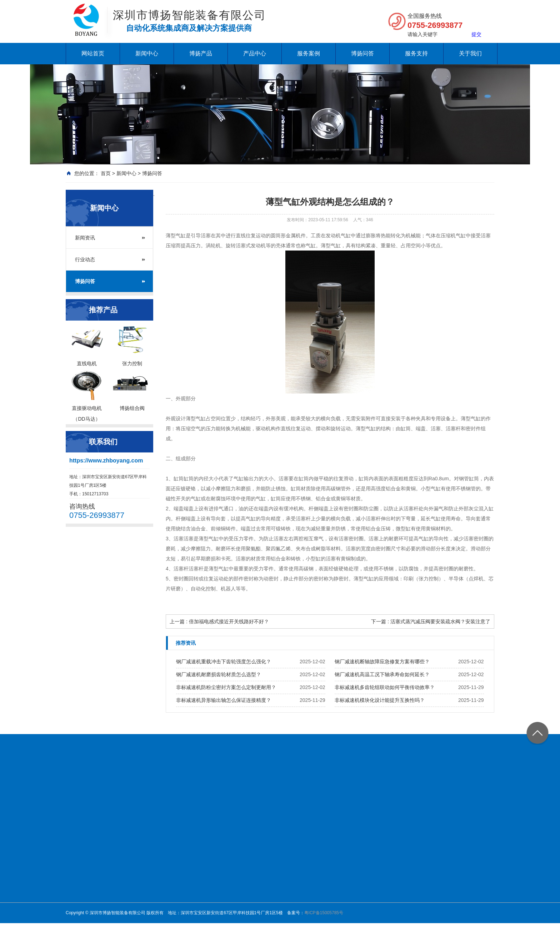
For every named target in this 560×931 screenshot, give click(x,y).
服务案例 (309, 53)
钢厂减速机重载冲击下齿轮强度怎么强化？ (224, 662)
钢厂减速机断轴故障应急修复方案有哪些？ (382, 662)
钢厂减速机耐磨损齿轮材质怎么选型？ (219, 674)
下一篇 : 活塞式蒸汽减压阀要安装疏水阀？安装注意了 (431, 622)
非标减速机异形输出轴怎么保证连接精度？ (224, 700)
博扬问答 (362, 53)
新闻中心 (147, 53)
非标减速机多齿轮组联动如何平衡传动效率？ (385, 687)
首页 (106, 173)
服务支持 (416, 53)
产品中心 (255, 53)
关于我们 (470, 53)
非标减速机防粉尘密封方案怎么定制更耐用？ (226, 687)
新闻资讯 (85, 238)
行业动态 (85, 259)
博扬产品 (201, 53)
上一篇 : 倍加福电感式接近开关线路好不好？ (219, 622)
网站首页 (93, 53)
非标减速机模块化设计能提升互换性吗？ (380, 700)
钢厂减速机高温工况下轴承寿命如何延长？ (382, 674)
